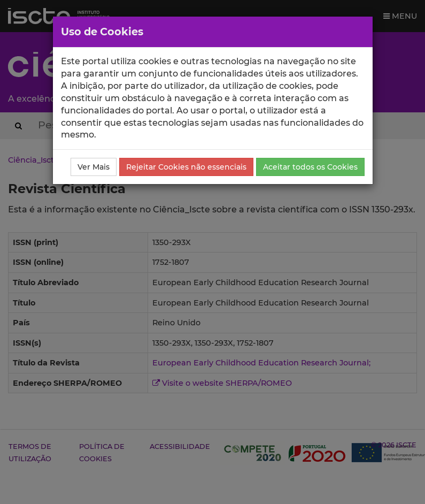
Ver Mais (94, 167)
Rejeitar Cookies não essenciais (186, 167)
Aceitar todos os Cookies (310, 167)
